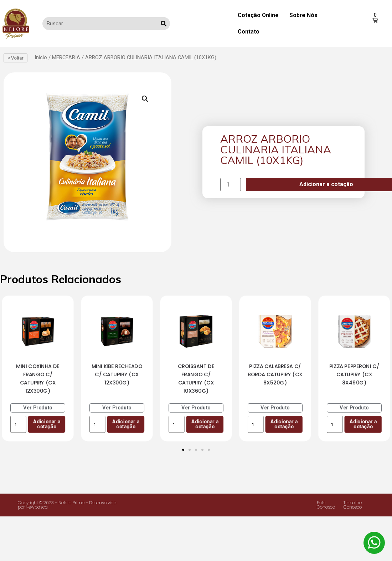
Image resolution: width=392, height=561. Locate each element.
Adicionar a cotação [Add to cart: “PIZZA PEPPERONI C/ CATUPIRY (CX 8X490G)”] (363, 424)
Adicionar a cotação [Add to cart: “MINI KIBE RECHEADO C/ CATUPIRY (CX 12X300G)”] (126, 424)
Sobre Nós (303, 15)
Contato (249, 32)
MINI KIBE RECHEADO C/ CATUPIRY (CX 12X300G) (117, 374)
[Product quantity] (231, 185)
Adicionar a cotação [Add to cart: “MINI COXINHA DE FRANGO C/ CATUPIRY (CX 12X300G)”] (47, 424)
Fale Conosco (326, 505)
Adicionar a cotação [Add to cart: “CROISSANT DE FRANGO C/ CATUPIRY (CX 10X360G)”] (205, 424)
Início (41, 57)
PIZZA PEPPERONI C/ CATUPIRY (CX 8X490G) (354, 374)
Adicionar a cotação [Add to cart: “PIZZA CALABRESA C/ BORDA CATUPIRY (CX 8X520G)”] (284, 424)
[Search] (164, 24)
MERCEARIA (66, 57)
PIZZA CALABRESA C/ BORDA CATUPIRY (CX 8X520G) (275, 374)
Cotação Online (258, 15)
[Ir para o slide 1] (183, 450)
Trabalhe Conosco (353, 505)
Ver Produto (38, 407)
